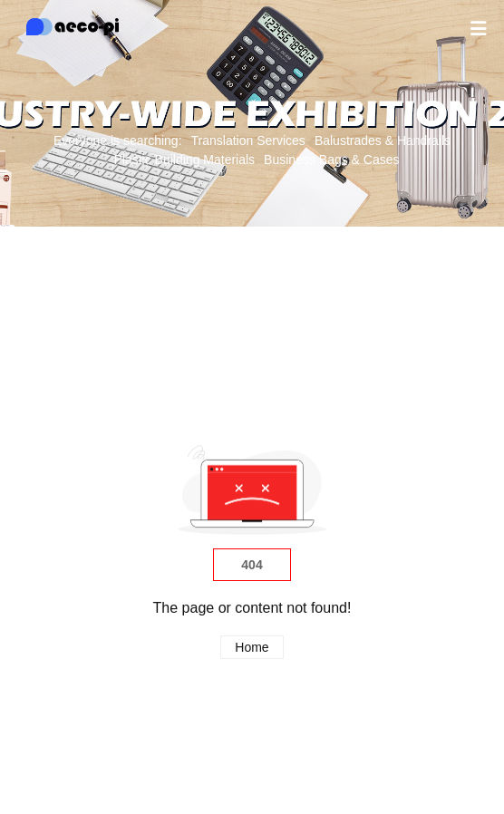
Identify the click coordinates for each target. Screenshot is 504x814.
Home (252, 647)
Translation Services (248, 141)
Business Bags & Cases (331, 160)
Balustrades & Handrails (383, 141)
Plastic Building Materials (184, 160)
